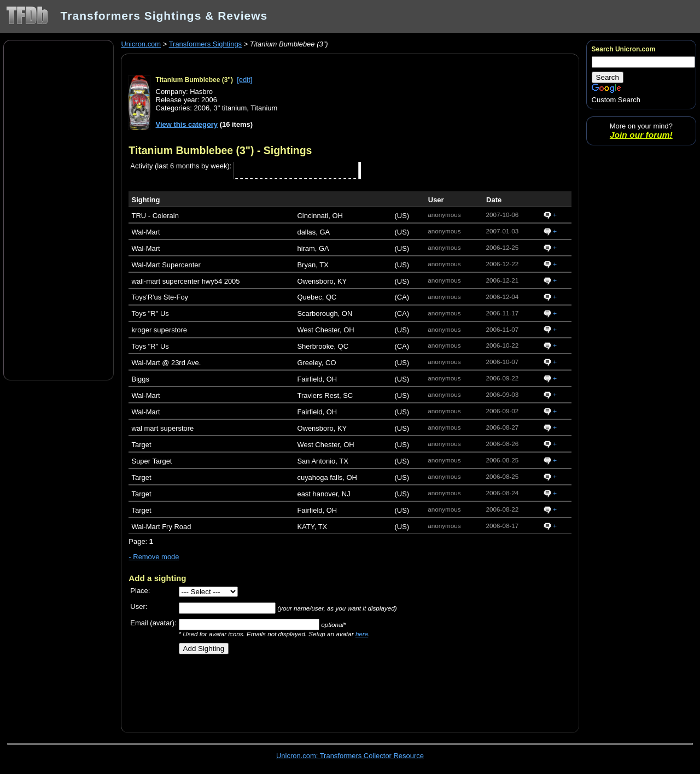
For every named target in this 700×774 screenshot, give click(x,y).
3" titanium (230, 108)
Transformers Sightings (205, 44)
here (362, 634)
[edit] (244, 80)
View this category (187, 124)
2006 (202, 108)
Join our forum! (641, 135)
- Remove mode (154, 557)
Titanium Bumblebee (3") (195, 80)
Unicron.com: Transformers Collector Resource (350, 756)
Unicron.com (141, 44)
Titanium (264, 108)
